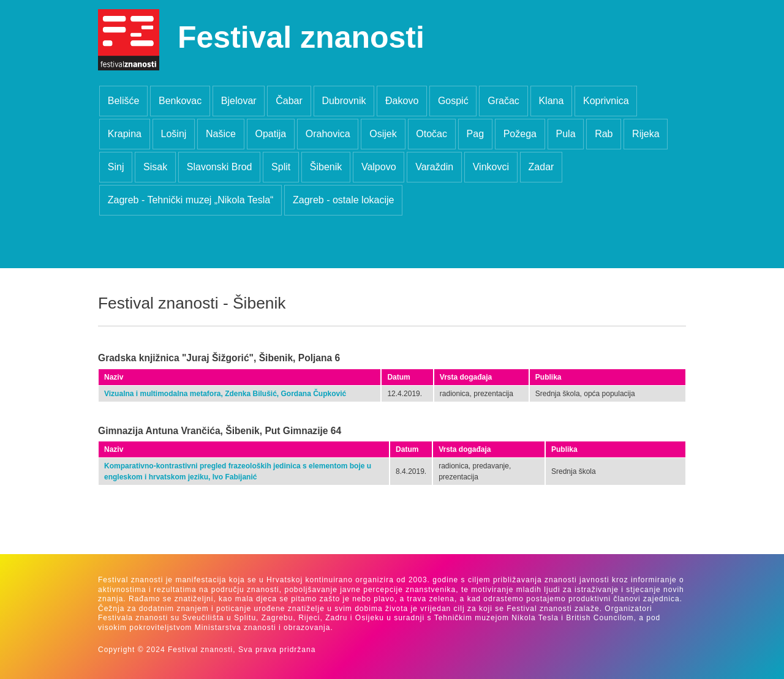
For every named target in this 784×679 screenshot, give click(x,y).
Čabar (289, 101)
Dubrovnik (344, 101)
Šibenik (326, 167)
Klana (551, 101)
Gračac (503, 101)
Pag (475, 134)
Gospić (453, 101)
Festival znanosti (301, 37)
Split (281, 167)
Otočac (432, 134)
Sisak (155, 167)
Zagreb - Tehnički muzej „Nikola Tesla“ (191, 200)
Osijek (383, 134)
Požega (520, 134)
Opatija (270, 134)
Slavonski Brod (220, 167)
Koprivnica (606, 101)
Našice (221, 134)
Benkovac (180, 101)
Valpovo (379, 167)
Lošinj (174, 134)
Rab (604, 134)
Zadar (541, 167)
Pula (566, 134)
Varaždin (434, 167)
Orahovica (328, 134)
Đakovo (402, 101)
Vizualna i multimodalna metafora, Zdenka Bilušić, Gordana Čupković (225, 394)
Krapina (125, 134)
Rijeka (646, 134)
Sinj (116, 167)
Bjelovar (239, 101)
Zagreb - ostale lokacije (343, 200)
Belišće (124, 101)
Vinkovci (491, 167)
